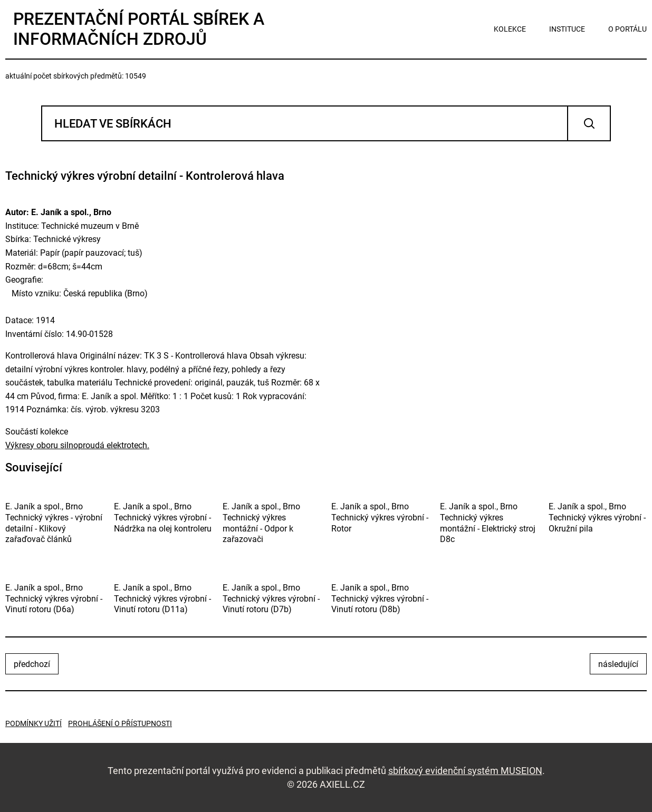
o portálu (627, 29)
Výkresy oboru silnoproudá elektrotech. (77, 445)
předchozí (32, 664)
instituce (567, 29)
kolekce (510, 29)
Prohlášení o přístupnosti (120, 723)
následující (618, 664)
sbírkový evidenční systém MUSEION (465, 771)
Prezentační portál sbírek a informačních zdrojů (139, 29)
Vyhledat (589, 123)
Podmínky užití (33, 723)
